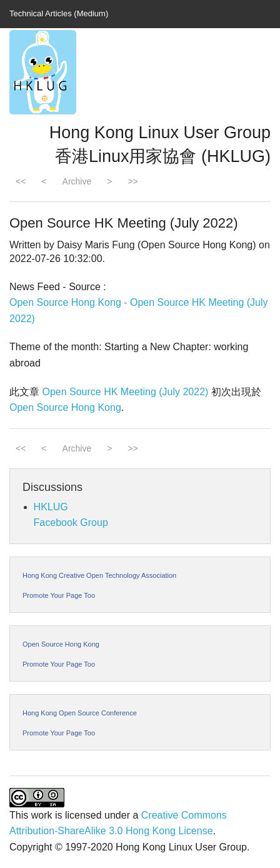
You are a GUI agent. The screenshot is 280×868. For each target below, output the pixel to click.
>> (132, 181)
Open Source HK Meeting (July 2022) (125, 392)
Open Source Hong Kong (65, 407)
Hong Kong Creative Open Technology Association (99, 575)
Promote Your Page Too (59, 595)
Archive (77, 181)
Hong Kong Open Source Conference (80, 713)
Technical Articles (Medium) (59, 13)
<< (21, 181)
